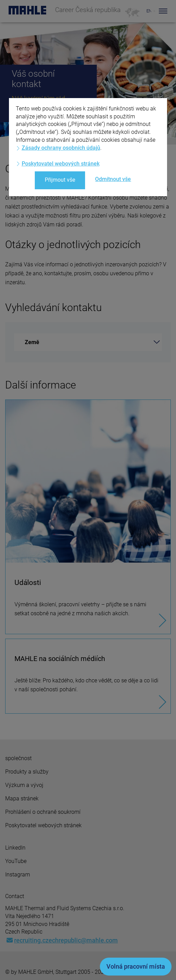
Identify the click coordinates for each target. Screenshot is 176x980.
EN (149, 11)
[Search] (154, 11)
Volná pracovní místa (136, 966)
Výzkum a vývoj (24, 785)
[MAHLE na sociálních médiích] (88, 676)
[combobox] (88, 342)
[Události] (88, 517)
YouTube (16, 861)
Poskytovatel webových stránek (43, 825)
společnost (18, 758)
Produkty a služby (27, 772)
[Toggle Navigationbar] (163, 11)
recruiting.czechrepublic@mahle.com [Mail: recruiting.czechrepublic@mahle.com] (62, 940)
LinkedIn (15, 848)
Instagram (18, 875)
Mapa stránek (22, 798)
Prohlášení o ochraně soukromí (43, 812)
